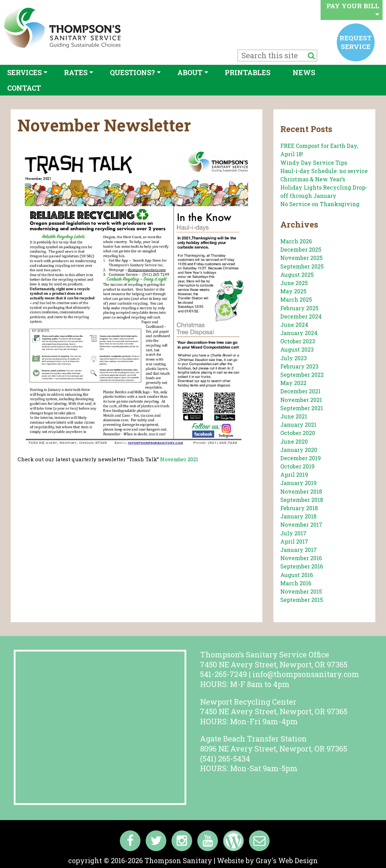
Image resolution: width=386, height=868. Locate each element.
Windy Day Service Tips (314, 163)
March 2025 (296, 299)
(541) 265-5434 (225, 759)
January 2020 (299, 450)
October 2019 (298, 466)
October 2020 (298, 433)
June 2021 (294, 416)
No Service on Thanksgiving (320, 204)
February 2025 (299, 308)
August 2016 (297, 575)
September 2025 (302, 266)
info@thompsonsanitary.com (306, 674)
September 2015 (302, 600)
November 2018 (301, 491)
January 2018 (298, 516)
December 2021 (300, 391)
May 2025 (293, 291)
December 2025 (301, 249)
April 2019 (294, 475)
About (190, 72)
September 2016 (302, 566)
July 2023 (294, 358)
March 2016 (296, 583)
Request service (356, 42)
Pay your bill (353, 9)
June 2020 (294, 441)
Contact (24, 88)
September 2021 (302, 408)
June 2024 (294, 325)
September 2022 (302, 375)
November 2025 (301, 258)
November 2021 (179, 459)
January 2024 (299, 333)
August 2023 (297, 349)
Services (24, 72)
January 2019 (299, 483)
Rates (76, 72)
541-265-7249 (223, 674)
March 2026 (296, 241)
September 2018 (302, 500)
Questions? (132, 72)
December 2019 (301, 458)
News (304, 72)
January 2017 (299, 550)
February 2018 (299, 508)
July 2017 (293, 533)
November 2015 (301, 591)
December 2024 (301, 316)
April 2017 (294, 541)
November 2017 (301, 524)
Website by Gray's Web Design (267, 860)
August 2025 (297, 275)
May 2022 (293, 383)
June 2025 (294, 283)
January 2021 (298, 425)
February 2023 (299, 366)
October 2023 (298, 341)
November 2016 (301, 558)
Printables (248, 72)
